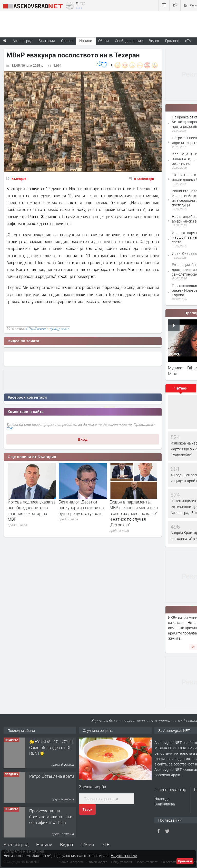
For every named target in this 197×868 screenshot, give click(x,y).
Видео (66, 844)
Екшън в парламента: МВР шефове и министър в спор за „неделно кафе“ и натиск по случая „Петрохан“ (134, 513)
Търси (87, 810)
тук (10, 428)
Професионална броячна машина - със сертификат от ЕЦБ (51, 816)
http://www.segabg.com (47, 328)
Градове (172, 41)
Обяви (87, 844)
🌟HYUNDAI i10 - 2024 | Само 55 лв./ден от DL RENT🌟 (51, 747)
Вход (83, 439)
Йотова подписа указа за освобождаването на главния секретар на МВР (32, 510)
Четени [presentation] (181, 388)
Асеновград (16, 844)
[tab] (181, 390)
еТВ (106, 844)
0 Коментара (144, 179)
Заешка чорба (93, 787)
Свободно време (129, 41)
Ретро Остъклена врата (52, 776)
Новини (86, 41)
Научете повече (124, 856)
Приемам (185, 861)
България (19, 179)
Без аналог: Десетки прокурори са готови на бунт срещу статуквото (81, 508)
